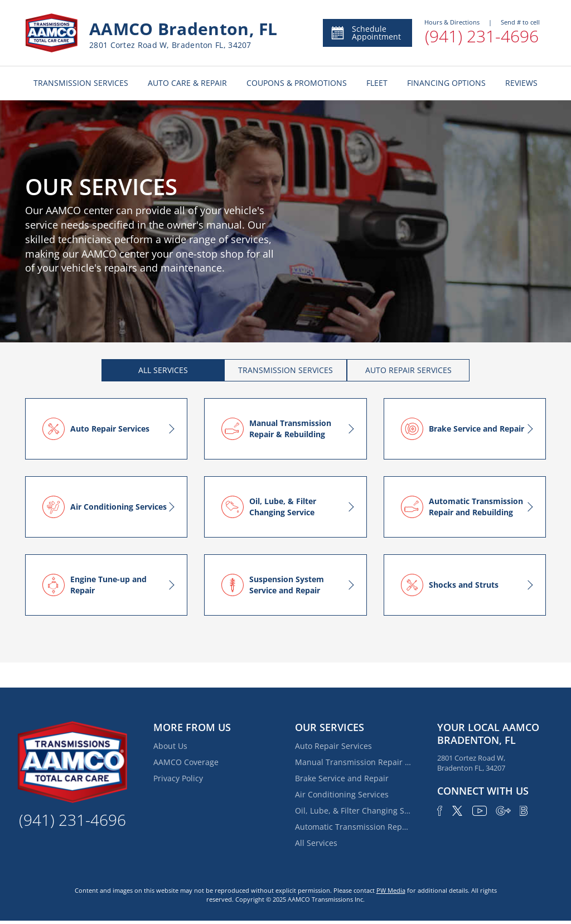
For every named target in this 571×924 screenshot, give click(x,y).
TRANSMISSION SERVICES (81, 83)
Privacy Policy (178, 778)
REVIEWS (521, 83)
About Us (170, 746)
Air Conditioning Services (342, 794)
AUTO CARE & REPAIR (187, 83)
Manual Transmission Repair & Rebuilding (354, 762)
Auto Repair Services (333, 746)
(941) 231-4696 (482, 36)
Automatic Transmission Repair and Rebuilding (354, 827)
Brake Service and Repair (342, 778)
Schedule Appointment (366, 33)
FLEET (377, 83)
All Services (316, 843)
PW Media (391, 890)
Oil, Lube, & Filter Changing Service (354, 811)
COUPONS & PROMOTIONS (297, 83)
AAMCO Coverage (186, 762)
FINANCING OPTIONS (446, 83)
